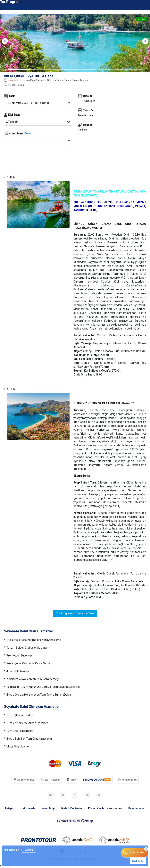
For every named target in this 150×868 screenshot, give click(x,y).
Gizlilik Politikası (71, 808)
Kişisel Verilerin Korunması (105, 808)
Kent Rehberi (127, 780)
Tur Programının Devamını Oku (75, 613)
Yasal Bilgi (48, 808)
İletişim (10, 808)
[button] (5, 41)
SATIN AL (138, 861)
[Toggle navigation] (145, 7)
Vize (71, 780)
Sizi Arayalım (50, 780)
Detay (28, 133)
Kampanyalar (137, 808)
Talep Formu (137, 852)
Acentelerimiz (24, 780)
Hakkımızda (28, 808)
